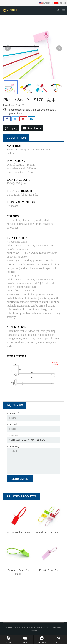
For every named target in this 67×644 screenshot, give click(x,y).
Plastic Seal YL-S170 (49, 532)
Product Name (13, 435)
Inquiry (11, 128)
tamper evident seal (43, 110)
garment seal (16, 113)
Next (59, 48)
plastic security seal (19, 110)
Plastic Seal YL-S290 (18, 532)
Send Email (32, 128)
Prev (8, 48)
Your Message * (14, 446)
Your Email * (13, 424)
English (45, 3)
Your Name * (13, 413)
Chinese (60, 3)
